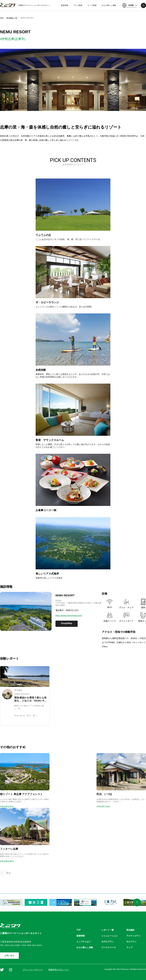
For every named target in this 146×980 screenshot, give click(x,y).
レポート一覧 (108, 930)
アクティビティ (133, 936)
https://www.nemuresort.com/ (69, 616)
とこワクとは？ (84, 942)
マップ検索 (92, 5)
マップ (129, 947)
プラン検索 (78, 5)
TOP (2, 18)
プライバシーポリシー (33, 970)
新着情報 (64, 5)
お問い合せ (9, 956)
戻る (5, 873)
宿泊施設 (130, 930)
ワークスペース (109, 947)
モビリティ (131, 942)
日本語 (131, 5)
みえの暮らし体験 (109, 5)
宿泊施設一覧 (12, 18)
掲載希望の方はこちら (59, 970)
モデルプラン (108, 942)
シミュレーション (110, 936)
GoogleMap (66, 623)
